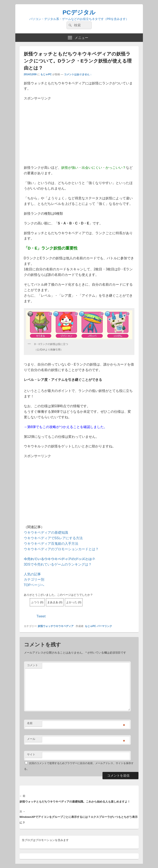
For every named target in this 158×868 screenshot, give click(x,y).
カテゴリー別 (34, 579)
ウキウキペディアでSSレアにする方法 (53, 538)
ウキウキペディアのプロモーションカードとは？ (61, 549)
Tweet (41, 616)
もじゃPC (46, 74)
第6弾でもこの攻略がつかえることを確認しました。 (67, 427)
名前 (30, 723)
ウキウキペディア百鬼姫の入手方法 (51, 544)
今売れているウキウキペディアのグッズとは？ (60, 559)
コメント (33, 665)
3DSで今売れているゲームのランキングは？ (58, 564)
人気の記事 (32, 574)
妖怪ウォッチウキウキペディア (56, 626)
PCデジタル (79, 12)
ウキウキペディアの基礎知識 (46, 533)
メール (31, 739)
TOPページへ (34, 585)
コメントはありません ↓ (78, 74)
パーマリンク (104, 626)
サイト (31, 754)
